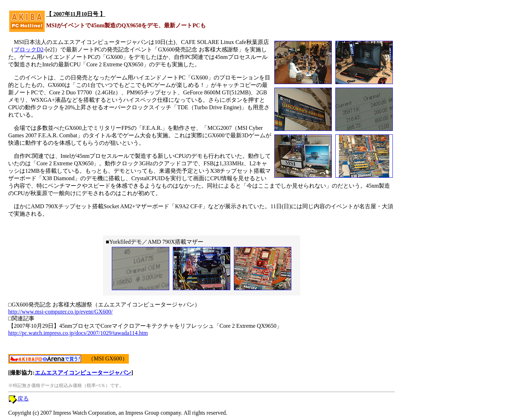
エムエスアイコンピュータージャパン (83, 373)
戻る (23, 399)
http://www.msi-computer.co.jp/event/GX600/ (60, 312)
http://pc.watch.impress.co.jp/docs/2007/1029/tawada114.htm (78, 333)
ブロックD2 (29, 49)
